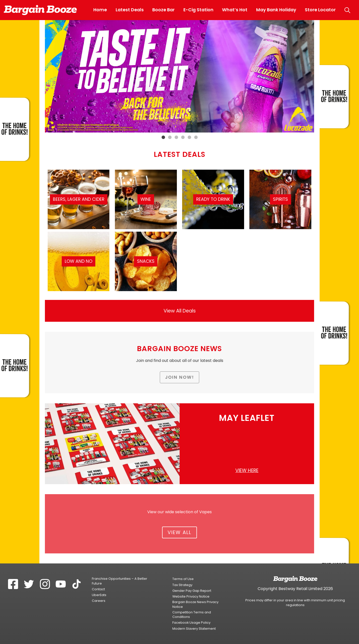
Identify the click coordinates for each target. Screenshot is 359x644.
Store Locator (320, 10)
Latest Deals (130, 10)
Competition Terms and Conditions (192, 615)
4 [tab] (183, 138)
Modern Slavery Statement (194, 629)
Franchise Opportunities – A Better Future (120, 581)
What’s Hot (235, 10)
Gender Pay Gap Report (192, 591)
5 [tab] (189, 138)
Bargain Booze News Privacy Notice (195, 604)
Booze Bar (163, 10)
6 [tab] (196, 138)
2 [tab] (170, 138)
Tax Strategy (182, 585)
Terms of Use (183, 579)
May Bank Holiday (276, 10)
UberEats (99, 595)
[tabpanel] (180, 76)
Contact (98, 589)
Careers (99, 601)
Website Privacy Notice (191, 596)
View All (179, 532)
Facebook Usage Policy (191, 623)
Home (100, 10)
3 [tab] (176, 138)
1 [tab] (163, 138)
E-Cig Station (198, 10)
